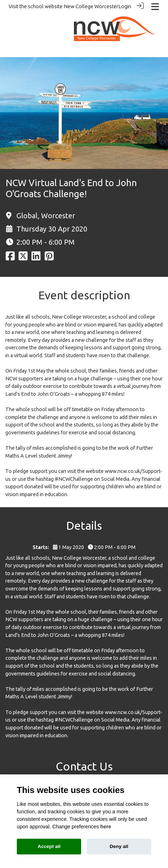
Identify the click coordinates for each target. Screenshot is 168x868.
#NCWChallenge (74, 479)
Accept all (49, 846)
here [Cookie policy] (106, 827)
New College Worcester (91, 6)
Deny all (119, 846)
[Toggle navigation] (155, 7)
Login (125, 6)
